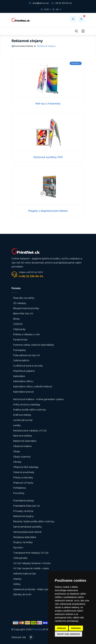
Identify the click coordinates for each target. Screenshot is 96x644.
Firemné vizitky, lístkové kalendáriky (34, 345)
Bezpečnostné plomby (26, 308)
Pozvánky (19, 493)
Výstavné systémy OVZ (48, 157)
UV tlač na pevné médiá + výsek (31, 568)
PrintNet (37, 629)
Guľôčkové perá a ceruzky (28, 366)
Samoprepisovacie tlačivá (27, 532)
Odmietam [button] (76, 628)
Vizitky (17, 584)
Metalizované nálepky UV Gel (30, 431)
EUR (45, 9)
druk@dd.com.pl (39, 3)
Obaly (17, 451)
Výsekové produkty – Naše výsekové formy (37, 589)
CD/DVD (18, 324)
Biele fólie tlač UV (23, 314)
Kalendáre (19, 376)
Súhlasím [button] (62, 628)
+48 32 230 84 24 (61, 3)
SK (56, 9)
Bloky (16, 319)
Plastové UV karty (24, 483)
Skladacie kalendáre (25, 537)
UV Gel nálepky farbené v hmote (32, 563)
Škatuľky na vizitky (24, 298)
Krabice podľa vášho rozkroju (30, 410)
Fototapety (19, 350)
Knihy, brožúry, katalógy (27, 405)
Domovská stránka (22, 46)
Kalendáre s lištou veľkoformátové (33, 387)
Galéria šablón (21, 360)
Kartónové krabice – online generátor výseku (39, 399)
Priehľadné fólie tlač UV (27, 506)
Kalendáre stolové (23, 392)
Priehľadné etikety (24, 501)
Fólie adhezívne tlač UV (27, 355)
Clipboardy (19, 329)
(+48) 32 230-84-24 (31, 276)
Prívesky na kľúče (23, 511)
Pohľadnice (20, 488)
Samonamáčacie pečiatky (28, 527)
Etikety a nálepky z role (26, 334)
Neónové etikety (23, 436)
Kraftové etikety (22, 415)
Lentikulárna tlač (23, 420)
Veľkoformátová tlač (25, 574)
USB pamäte (20, 558)
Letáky (17, 425)
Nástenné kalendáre (25, 441)
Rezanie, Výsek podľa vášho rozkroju (34, 521)
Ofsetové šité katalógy (26, 467)
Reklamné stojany (23, 516)
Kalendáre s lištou (23, 381)
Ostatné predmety (24, 472)
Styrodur (18, 548)
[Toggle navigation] (83, 31)
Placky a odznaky (23, 478)
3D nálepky (20, 303)
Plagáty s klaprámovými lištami (48, 211)
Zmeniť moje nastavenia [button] (69, 634)
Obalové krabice (22, 446)
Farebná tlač (20, 340)
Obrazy (17, 462)
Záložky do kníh (22, 594)
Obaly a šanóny (22, 457)
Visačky (17, 579)
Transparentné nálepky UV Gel (31, 553)
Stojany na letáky (23, 542)
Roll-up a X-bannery (48, 104)
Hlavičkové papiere (24, 371)
